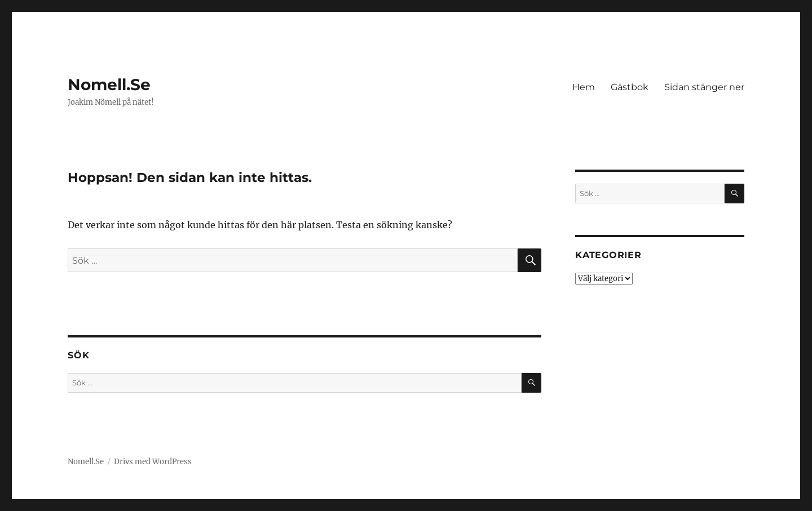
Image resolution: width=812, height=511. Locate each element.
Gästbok (630, 87)
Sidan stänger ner (704, 87)
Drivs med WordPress (153, 462)
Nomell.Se (109, 85)
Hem (584, 87)
